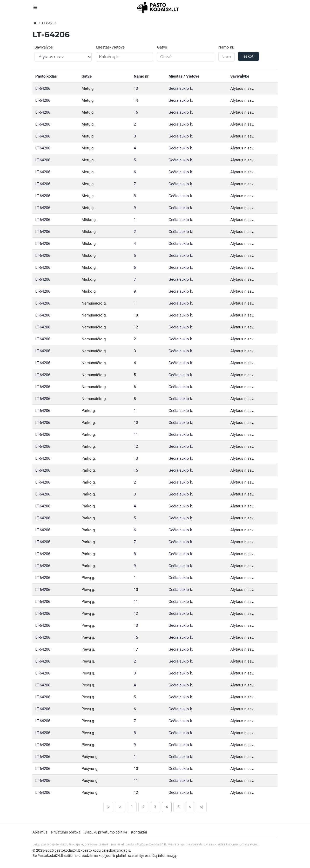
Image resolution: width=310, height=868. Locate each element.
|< (108, 807)
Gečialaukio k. (181, 88)
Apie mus (40, 832)
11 (136, 435)
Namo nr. (226, 47)
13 (136, 88)
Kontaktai (139, 832)
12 (136, 327)
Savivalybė (44, 47)
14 (136, 100)
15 (136, 470)
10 (136, 315)
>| (202, 807)
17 (136, 649)
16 (136, 112)
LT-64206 (43, 88)
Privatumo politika (66, 832)
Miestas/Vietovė (110, 47)
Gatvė (162, 47)
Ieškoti (248, 56)
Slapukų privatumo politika (106, 832)
